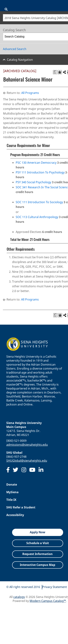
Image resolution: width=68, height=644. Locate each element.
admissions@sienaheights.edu (27, 445)
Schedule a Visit (38, 543)
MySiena (12, 492)
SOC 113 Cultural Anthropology (37, 217)
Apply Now (38, 532)
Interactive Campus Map (38, 565)
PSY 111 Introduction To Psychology (40, 172)
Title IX (11, 500)
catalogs (19, 597)
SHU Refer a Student (21, 507)
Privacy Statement (55, 587)
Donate (12, 484)
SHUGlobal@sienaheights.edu (27, 461)
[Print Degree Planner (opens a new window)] (55, 72)
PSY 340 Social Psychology (33, 182)
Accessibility (15, 515)
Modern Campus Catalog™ (48, 601)
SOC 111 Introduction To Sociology (39, 202)
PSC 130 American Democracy (36, 163)
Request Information (38, 554)
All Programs (30, 93)
